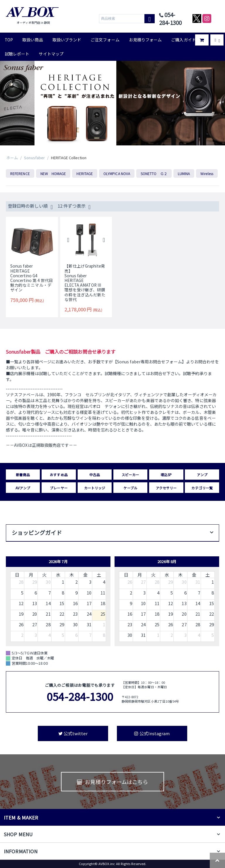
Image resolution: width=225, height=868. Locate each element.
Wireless (207, 173)
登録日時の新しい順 (30, 206)
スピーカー (130, 475)
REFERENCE (20, 173)
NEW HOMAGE (53, 173)
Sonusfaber (34, 158)
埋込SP (166, 475)
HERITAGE (85, 173)
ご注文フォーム (105, 40)
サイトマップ (51, 54)
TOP (9, 40)
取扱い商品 (33, 40)
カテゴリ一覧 (202, 488)
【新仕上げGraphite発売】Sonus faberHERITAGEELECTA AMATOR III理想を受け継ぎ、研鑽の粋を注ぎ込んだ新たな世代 (85, 283)
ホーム (12, 158)
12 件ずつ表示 (74, 206)
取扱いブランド (67, 40)
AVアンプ (23, 488)
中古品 (95, 475)
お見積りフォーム (145, 40)
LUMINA (184, 173)
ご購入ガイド (183, 40)
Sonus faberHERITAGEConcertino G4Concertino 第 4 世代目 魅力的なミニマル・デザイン (32, 278)
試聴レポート (17, 54)
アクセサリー (166, 488)
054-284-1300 (80, 696)
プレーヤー (59, 488)
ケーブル (130, 488)
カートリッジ (95, 488)
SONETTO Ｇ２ (154, 173)
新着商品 (23, 475)
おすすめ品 (59, 475)
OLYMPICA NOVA (117, 173)
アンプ (202, 475)
